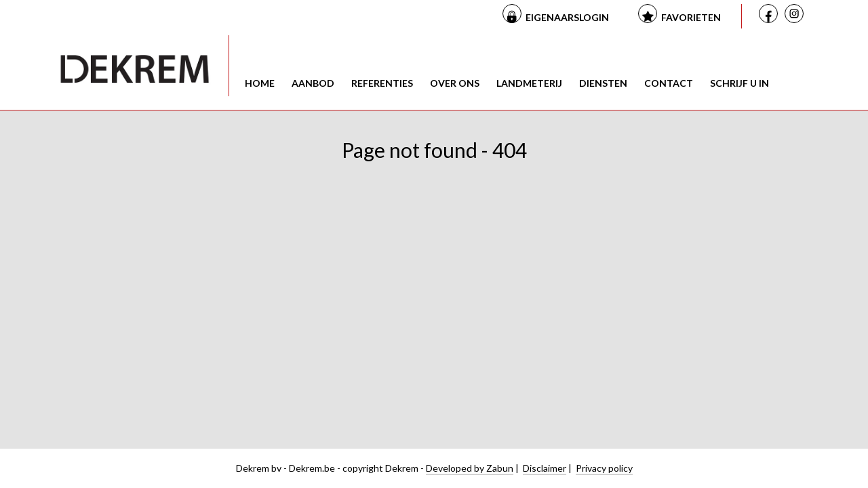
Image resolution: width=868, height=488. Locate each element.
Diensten (603, 83)
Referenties (382, 83)
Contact (669, 83)
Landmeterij (529, 83)
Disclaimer (545, 468)
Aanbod (313, 83)
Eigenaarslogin (567, 17)
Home (260, 83)
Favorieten (691, 17)
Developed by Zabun (470, 468)
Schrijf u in (739, 83)
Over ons (455, 83)
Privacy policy (604, 468)
